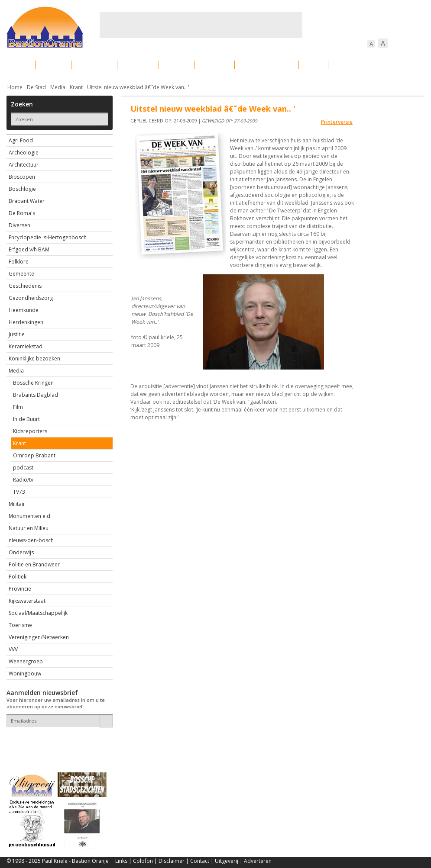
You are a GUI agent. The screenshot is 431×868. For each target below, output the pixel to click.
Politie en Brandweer (34, 564)
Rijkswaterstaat (27, 601)
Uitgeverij (227, 861)
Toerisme (20, 625)
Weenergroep (26, 661)
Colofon (143, 861)
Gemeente (21, 274)
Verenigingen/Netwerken (39, 637)
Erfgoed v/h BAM (29, 249)
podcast (23, 468)
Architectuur (24, 165)
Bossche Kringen (33, 383)
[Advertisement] (201, 25)
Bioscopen (22, 177)
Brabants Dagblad (36, 395)
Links (121, 861)
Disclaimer (172, 861)
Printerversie (337, 122)
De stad (53, 65)
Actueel (18, 65)
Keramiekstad (26, 346)
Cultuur (177, 65)
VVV (13, 649)
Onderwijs (21, 552)
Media (58, 87)
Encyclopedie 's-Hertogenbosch (48, 237)
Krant (76, 87)
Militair (17, 504)
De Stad (36, 87)
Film (18, 407)
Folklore (19, 262)
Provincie (20, 589)
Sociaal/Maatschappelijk (38, 613)
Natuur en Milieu (29, 528)
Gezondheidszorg (31, 298)
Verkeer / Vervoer (267, 65)
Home (15, 87)
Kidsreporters (30, 431)
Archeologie (24, 153)
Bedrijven (214, 65)
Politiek (18, 577)
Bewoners (138, 65)
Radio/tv (23, 480)
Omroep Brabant (34, 455)
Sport (313, 65)
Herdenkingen (26, 322)
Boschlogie (22, 189)
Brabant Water (27, 201)
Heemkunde (24, 310)
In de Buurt (26, 419)
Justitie (17, 334)
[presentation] (57, 742)
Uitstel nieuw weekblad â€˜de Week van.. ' (138, 87)
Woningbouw (25, 674)
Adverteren (258, 861)
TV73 (19, 492)
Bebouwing (94, 65)
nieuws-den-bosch (31, 540)
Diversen (19, 225)
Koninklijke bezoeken (34, 358)
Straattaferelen (359, 65)
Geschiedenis (25, 286)
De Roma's (22, 213)
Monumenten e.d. (30, 516)
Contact (200, 861)
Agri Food (21, 140)
